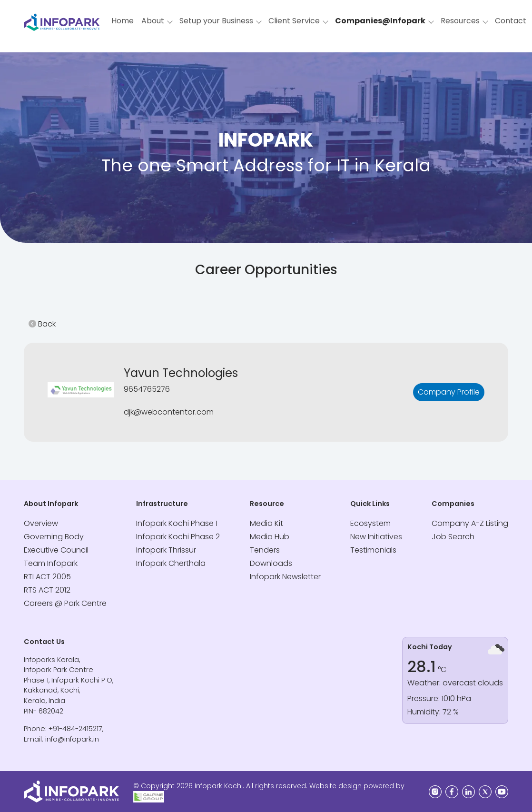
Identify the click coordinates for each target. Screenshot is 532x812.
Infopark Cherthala (171, 563)
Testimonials (373, 550)
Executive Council (56, 550)
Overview (41, 523)
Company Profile (449, 392)
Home (123, 21)
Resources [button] (460, 21)
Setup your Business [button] (216, 21)
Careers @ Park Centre (65, 603)
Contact (511, 21)
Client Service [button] (294, 21)
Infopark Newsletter (285, 577)
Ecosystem (370, 523)
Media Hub (270, 537)
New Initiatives (376, 537)
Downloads (271, 563)
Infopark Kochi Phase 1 (177, 523)
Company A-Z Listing (470, 523)
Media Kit (266, 523)
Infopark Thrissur (166, 550)
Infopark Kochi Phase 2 (178, 537)
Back (42, 324)
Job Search (453, 537)
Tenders (265, 550)
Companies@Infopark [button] (380, 21)
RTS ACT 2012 (47, 590)
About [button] (153, 21)
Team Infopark (51, 563)
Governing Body (54, 537)
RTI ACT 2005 (47, 577)
